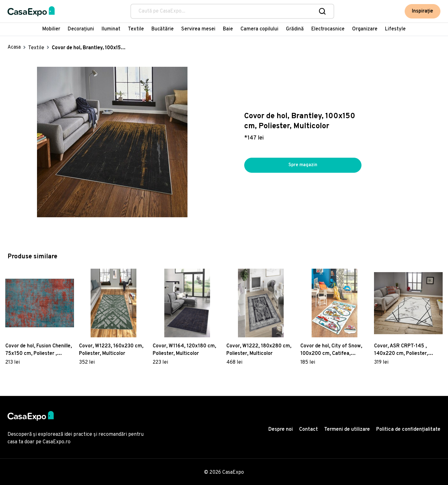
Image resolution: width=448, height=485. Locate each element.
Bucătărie (163, 29)
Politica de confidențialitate (408, 430)
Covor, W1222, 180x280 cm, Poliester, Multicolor (259, 350)
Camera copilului (259, 29)
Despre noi (281, 430)
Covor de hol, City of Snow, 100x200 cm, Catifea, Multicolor (331, 350)
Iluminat (111, 29)
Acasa (14, 47)
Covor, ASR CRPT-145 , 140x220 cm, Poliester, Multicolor (401, 350)
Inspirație (423, 11)
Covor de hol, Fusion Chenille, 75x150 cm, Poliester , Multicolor (39, 350)
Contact (308, 430)
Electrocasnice (328, 29)
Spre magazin (303, 165)
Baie (228, 29)
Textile (136, 29)
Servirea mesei (198, 29)
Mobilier (51, 29)
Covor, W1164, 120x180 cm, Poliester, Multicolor (184, 350)
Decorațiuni (81, 29)
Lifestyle (395, 29)
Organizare (365, 29)
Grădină (295, 29)
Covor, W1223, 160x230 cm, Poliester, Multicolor (111, 350)
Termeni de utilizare (347, 430)
